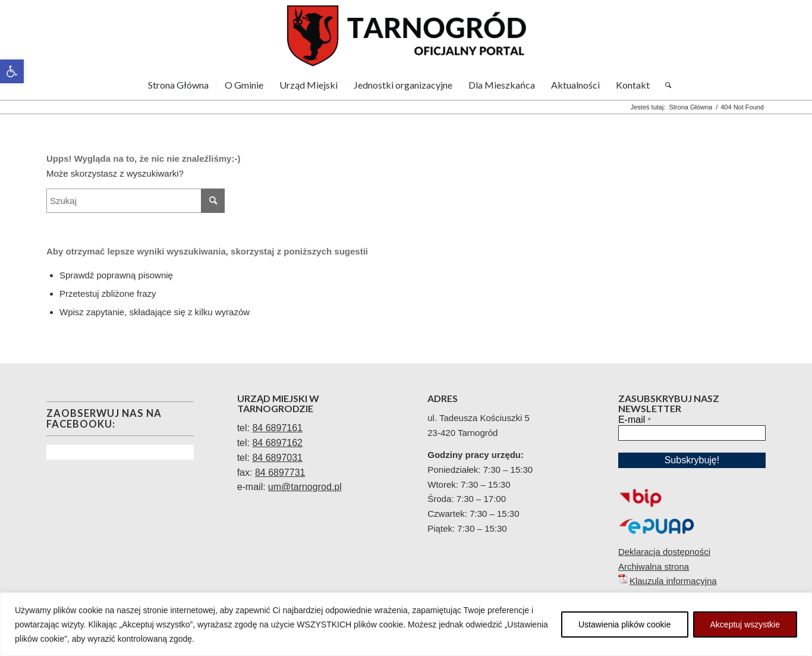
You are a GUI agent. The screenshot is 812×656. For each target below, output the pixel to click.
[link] (12, 71)
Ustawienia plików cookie (625, 624)
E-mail (635, 420)
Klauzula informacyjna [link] (673, 581)
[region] (406, 624)
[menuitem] (178, 85)
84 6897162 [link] (277, 443)
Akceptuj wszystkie (745, 624)
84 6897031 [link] (277, 458)
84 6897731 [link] (280, 473)
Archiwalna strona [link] (654, 566)
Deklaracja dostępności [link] (664, 552)
